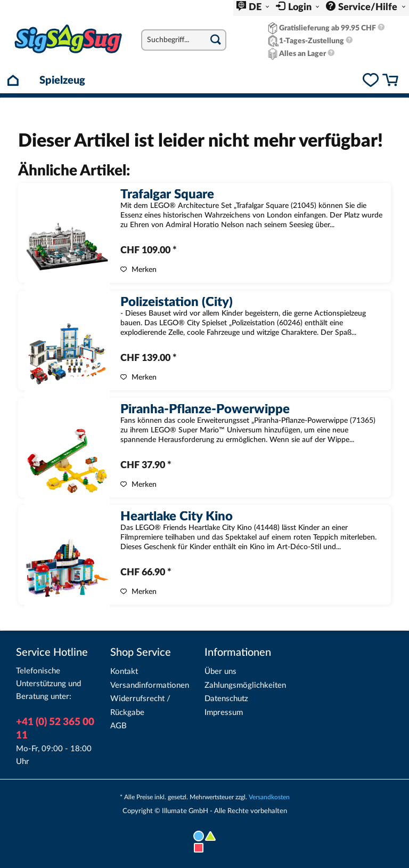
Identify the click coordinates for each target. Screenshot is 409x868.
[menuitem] (253, 8)
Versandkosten (269, 797)
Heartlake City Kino (177, 517)
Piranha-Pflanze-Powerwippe (205, 410)
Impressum (224, 713)
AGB (118, 726)
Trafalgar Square (167, 195)
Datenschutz (226, 699)
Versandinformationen (150, 685)
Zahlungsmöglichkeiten (245, 685)
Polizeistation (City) (177, 303)
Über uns (220, 672)
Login (301, 7)
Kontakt (124, 672)
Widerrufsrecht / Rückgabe (140, 706)
